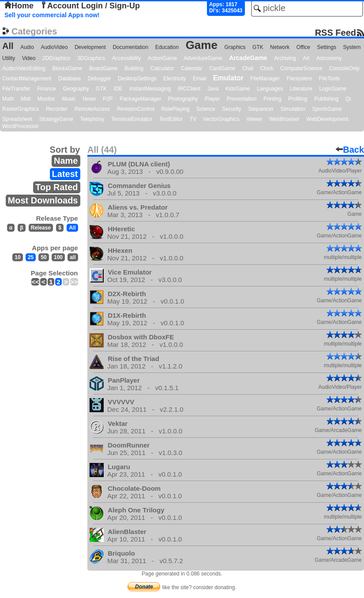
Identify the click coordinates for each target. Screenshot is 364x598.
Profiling (298, 99)
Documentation (130, 47)
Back (350, 150)
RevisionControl (136, 109)
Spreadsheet (17, 119)
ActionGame (162, 58)
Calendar (192, 68)
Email (199, 79)
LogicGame (332, 89)
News (89, 99)
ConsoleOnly (344, 68)
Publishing (326, 99)
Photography (183, 99)
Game (202, 45)
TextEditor (171, 119)
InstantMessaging (150, 89)
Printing (272, 99)
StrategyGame (56, 119)
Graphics (235, 47)
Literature (301, 89)
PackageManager (140, 99)
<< (35, 282)
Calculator (162, 68)
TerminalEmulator (132, 119)
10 (17, 257)
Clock (267, 68)
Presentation (242, 99)
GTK (258, 47)
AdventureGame (203, 58)
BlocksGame (67, 68)
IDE (118, 89)
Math (8, 99)
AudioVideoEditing (24, 68)
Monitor (46, 99)
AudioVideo (54, 47)
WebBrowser (284, 119)
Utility (9, 58)
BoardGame (103, 68)
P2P (108, 99)
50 (43, 257)
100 (58, 257)
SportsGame (327, 109)
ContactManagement (27, 79)
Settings (327, 47)
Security (231, 109)
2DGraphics (56, 58)
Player (212, 99)
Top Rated (56, 187)
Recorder (57, 109)
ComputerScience (301, 68)
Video (29, 58)
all (73, 257)
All (8, 46)
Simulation (293, 109)
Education (167, 47)
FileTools (329, 79)
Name (66, 161)
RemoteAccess (92, 109)
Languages (270, 89)
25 (31, 257)
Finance (47, 89)
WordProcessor (20, 126)
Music (69, 99)
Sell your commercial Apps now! (52, 15)
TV (193, 119)
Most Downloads (43, 200)
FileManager (265, 79)
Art (306, 58)
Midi (26, 99)
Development (90, 47)
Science (206, 109)
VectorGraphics (221, 119)
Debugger (99, 79)
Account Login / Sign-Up (90, 6)
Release (41, 228)
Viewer (254, 119)
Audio (27, 47)
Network (280, 47)
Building (134, 68)
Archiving (285, 58)
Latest (65, 174)
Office (303, 47)
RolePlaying (175, 109)
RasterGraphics (21, 109)
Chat (248, 68)
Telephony (92, 119)
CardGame (222, 68)
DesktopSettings (137, 79)
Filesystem (299, 79)
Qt (348, 99)
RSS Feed (336, 32)
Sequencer (261, 109)
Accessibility (126, 58)
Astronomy (329, 58)
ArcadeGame (248, 58)
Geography (76, 89)
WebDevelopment (327, 119)
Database (69, 79)
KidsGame (238, 89)
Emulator (228, 78)
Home (19, 6)
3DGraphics (91, 58)
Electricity (174, 79)
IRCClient (189, 89)
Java (213, 89)
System (352, 47)
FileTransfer (16, 89)
